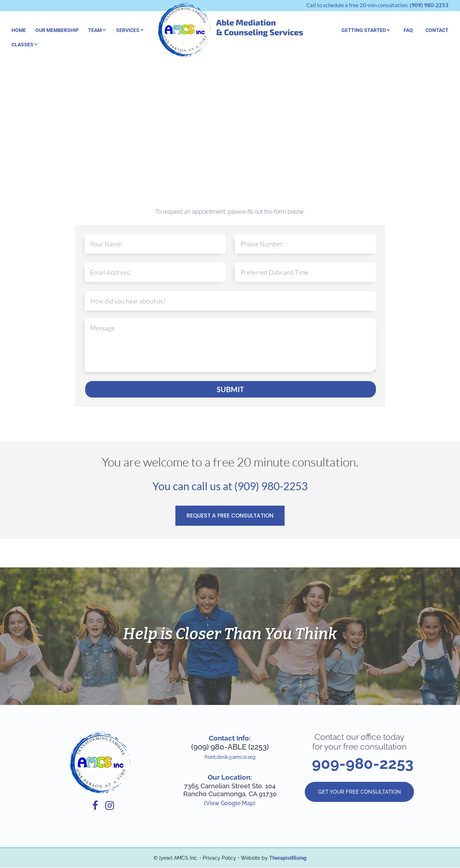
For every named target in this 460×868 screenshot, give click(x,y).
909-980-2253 (363, 764)
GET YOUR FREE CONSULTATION (360, 793)
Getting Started (364, 30)
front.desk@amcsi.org (230, 757)
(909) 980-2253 (429, 5)
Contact (437, 30)
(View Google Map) (230, 804)
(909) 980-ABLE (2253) (230, 747)
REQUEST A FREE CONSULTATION (230, 516)
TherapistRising (288, 858)
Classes (22, 45)
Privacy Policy (219, 858)
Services (128, 30)
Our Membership (57, 30)
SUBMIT (230, 389)
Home (19, 30)
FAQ (408, 30)
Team (95, 30)
